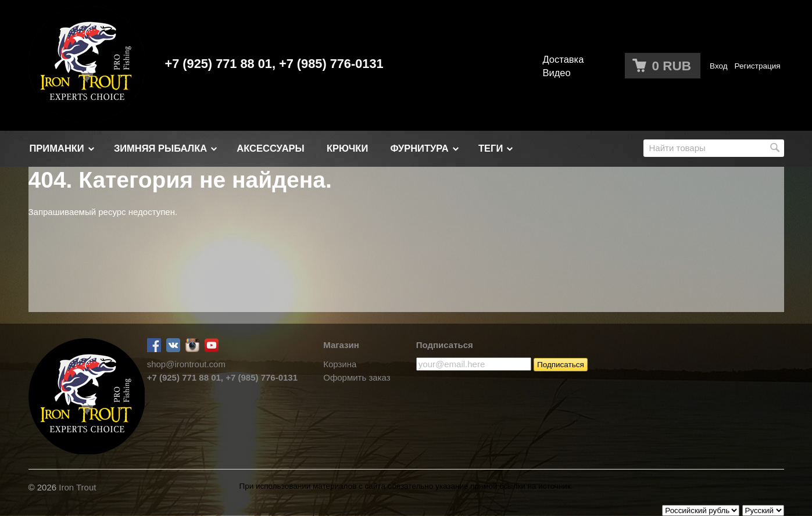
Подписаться (445, 345)
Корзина (340, 364)
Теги (491, 148)
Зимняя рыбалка (160, 148)
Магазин (341, 345)
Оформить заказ (357, 377)
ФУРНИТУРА (419, 148)
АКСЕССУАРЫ (270, 148)
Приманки (57, 148)
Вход (719, 66)
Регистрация (758, 66)
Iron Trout (77, 487)
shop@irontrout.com (186, 364)
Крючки (347, 148)
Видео (557, 73)
